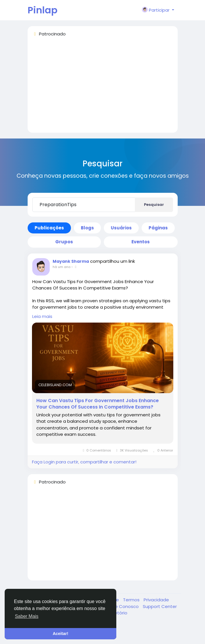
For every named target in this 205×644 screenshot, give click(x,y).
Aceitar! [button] (60, 634)
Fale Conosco (124, 606)
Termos (132, 600)
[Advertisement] (103, 87)
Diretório (118, 613)
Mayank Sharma (71, 261)
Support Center (160, 606)
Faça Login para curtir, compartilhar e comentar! (84, 462)
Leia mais (42, 316)
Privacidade (156, 600)
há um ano (61, 267)
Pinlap (43, 10)
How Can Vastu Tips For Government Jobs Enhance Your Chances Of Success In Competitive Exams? (98, 404)
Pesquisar (154, 205)
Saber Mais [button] (27, 616)
